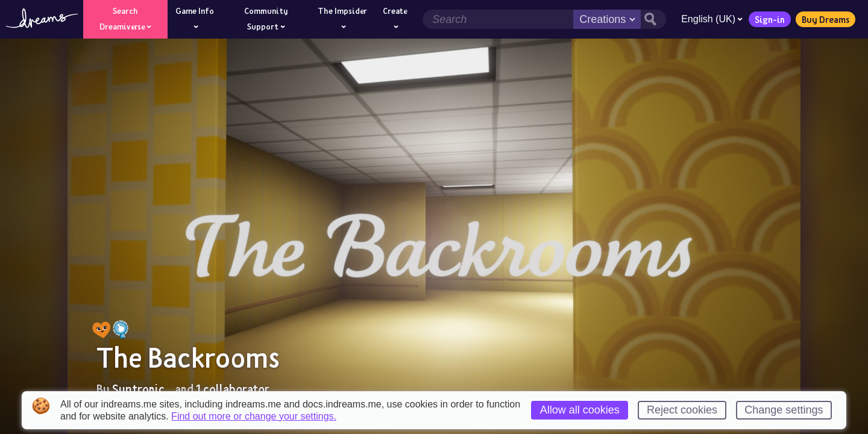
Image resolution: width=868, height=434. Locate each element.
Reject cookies (682, 410)
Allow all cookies (580, 410)
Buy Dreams (826, 19)
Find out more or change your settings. (254, 417)
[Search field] (498, 19)
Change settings (784, 410)
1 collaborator (232, 389)
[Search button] (653, 19)
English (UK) (712, 19)
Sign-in (770, 19)
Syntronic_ (142, 389)
